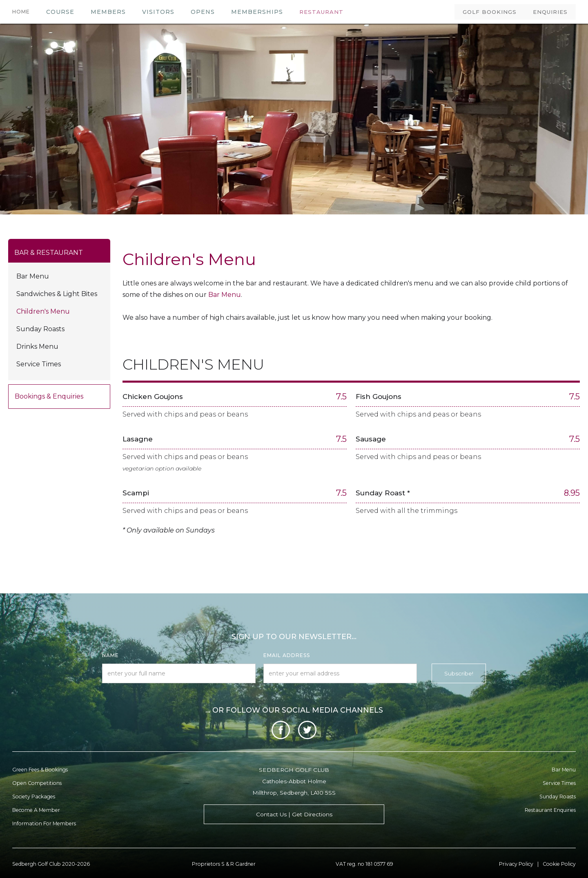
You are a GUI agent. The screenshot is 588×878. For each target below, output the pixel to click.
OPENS (203, 12)
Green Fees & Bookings (40, 770)
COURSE (60, 12)
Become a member (36, 810)
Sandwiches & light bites (57, 294)
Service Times (39, 364)
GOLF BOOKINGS (490, 12)
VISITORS (158, 12)
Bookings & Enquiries (49, 396)
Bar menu (564, 770)
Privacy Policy (516, 864)
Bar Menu (33, 276)
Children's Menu (43, 311)
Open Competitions (37, 783)
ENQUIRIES (550, 12)
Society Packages (34, 797)
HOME (21, 12)
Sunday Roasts (40, 329)
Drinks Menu (37, 347)
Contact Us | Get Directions (294, 814)
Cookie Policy (559, 864)
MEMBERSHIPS (257, 12)
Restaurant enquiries (550, 810)
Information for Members (44, 823)
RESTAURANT (321, 12)
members (108, 12)
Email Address (287, 655)
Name (110, 655)
